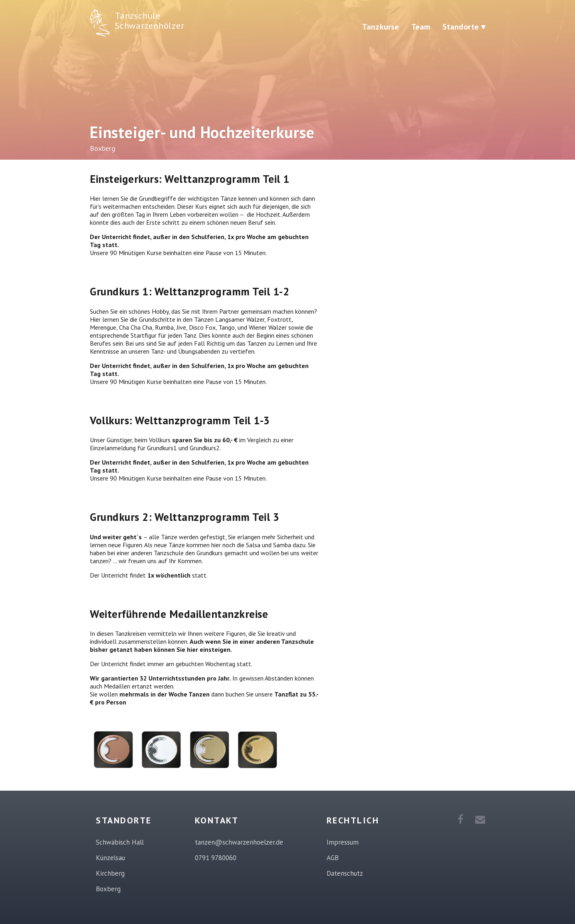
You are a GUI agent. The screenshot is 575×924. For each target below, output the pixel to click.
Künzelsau (110, 858)
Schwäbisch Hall (120, 842)
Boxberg (108, 889)
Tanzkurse (381, 27)
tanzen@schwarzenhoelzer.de (239, 842)
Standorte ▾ (464, 27)
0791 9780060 (216, 858)
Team (421, 27)
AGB (333, 858)
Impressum (343, 842)
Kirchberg (110, 873)
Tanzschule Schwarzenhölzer (150, 21)
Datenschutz (345, 873)
